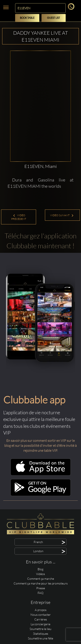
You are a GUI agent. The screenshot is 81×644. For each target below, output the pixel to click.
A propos (41, 610)
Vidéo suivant (62, 215)
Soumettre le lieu (40, 629)
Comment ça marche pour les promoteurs (41, 583)
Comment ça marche (41, 579)
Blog (40, 569)
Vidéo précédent (19, 217)
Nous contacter (41, 615)
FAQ (40, 593)
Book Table (27, 18)
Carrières (41, 619)
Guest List (53, 18)
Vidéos (40, 574)
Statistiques (41, 634)
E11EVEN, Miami (41, 166)
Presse (41, 588)
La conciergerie (40, 624)
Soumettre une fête (40, 638)
